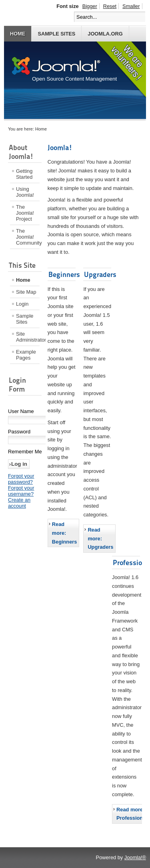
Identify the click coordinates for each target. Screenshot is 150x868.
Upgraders (100, 274)
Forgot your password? (21, 479)
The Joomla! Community (28, 237)
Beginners (64, 274)
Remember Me (25, 452)
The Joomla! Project (25, 213)
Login (22, 304)
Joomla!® (135, 857)
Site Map (26, 292)
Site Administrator (28, 337)
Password (19, 432)
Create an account (19, 503)
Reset (110, 6)
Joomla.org (105, 34)
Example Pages (26, 355)
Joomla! (60, 147)
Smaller (131, 6)
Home (18, 34)
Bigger (90, 6)
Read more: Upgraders (100, 539)
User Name (21, 411)
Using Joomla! (25, 192)
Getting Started (24, 174)
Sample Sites (56, 34)
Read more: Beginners (65, 533)
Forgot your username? (21, 491)
